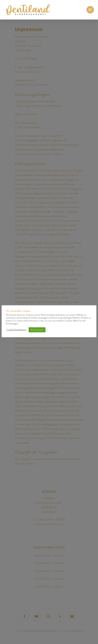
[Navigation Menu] (90, 10)
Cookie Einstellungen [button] (16, 330)
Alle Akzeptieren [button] (37, 330)
